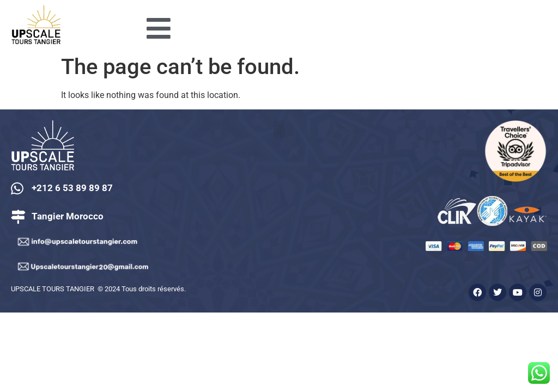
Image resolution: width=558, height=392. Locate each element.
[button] (279, 129)
